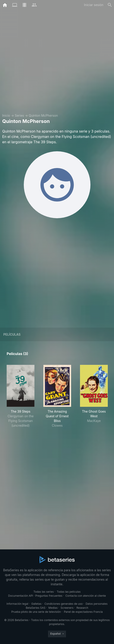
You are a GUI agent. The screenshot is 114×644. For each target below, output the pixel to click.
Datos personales (97, 604)
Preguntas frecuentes (49, 596)
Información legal (17, 604)
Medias (53, 608)
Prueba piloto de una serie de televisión (36, 612)
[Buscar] (110, 5)
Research (82, 608)
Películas (12, 334)
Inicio (6, 115)
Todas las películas (69, 592)
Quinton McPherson (43, 115)
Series (19, 115)
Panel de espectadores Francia (83, 612)
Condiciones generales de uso (64, 604)
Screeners (67, 608)
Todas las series (43, 592)
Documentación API (21, 596)
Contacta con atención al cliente (86, 596)
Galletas (36, 604)
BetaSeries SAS (36, 608)
